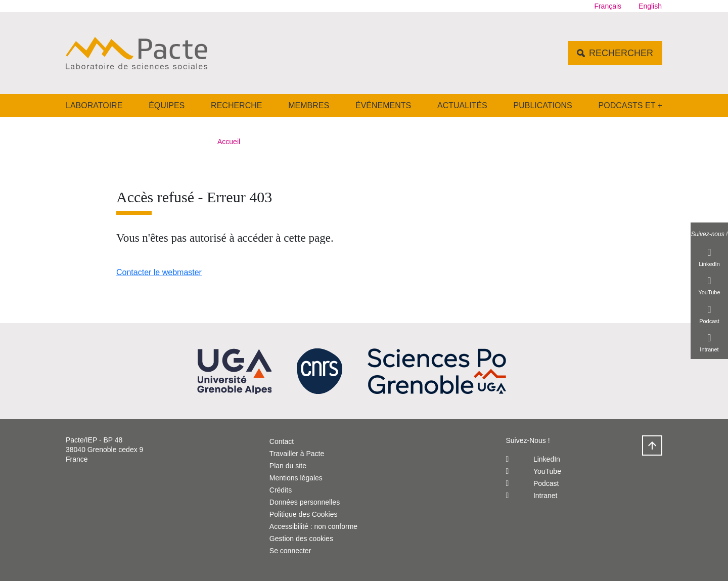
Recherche (236, 105)
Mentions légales (296, 478)
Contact (282, 441)
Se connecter (290, 551)
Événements (383, 105)
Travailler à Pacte (297, 454)
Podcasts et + (630, 105)
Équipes (167, 105)
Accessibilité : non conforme (313, 526)
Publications (543, 105)
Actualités (462, 105)
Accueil (229, 142)
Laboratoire (94, 105)
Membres (309, 105)
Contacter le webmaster (159, 272)
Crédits (281, 490)
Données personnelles (305, 502)
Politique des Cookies (304, 514)
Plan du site (288, 466)
